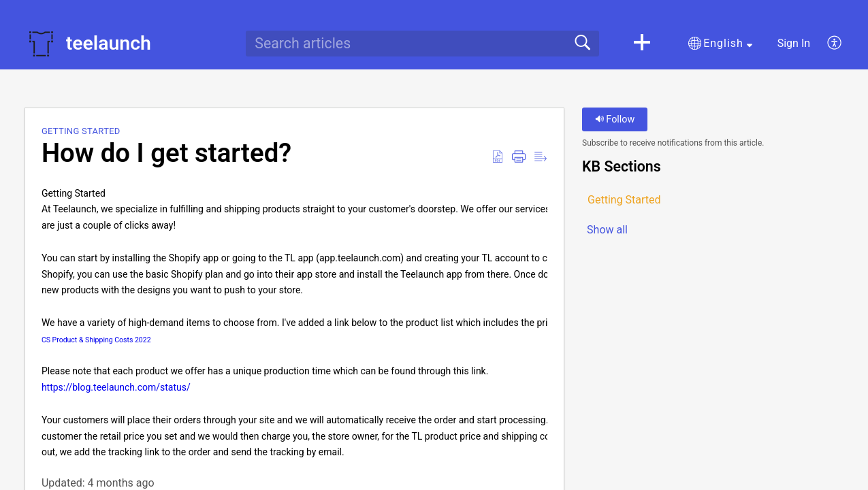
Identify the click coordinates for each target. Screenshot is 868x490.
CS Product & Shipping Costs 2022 (97, 340)
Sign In (794, 43)
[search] (422, 44)
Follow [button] (615, 119)
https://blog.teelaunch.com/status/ (116, 387)
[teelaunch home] (41, 44)
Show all (607, 230)
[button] (642, 44)
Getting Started (81, 131)
